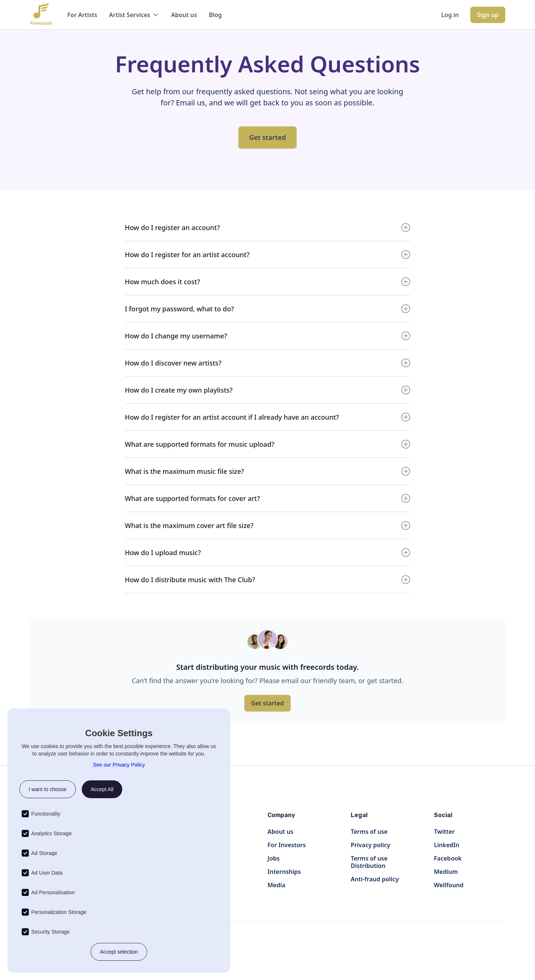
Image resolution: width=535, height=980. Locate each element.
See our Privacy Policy (119, 765)
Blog (215, 15)
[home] (41, 15)
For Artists (82, 15)
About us (184, 15)
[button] (134, 15)
